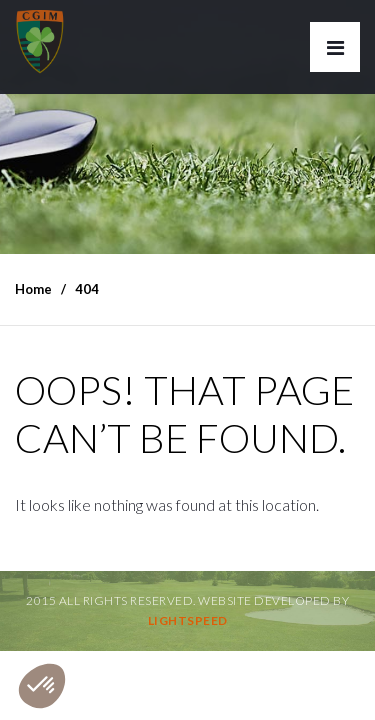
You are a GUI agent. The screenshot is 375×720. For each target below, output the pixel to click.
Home (33, 289)
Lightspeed (188, 620)
